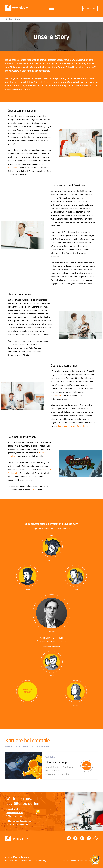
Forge (34, 490)
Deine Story (90, 8)
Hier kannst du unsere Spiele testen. (73, 426)
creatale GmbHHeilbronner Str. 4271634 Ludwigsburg (15, 813)
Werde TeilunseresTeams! (27, 691)
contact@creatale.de (51, 647)
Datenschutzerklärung (79, 861)
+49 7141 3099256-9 (19, 825)
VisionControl (59, 67)
